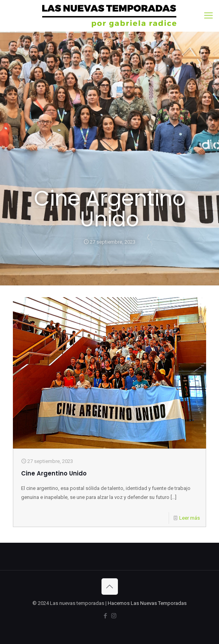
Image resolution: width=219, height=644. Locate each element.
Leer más (190, 518)
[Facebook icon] (106, 616)
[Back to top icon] (110, 587)
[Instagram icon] (114, 616)
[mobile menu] (208, 16)
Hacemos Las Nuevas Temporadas (147, 603)
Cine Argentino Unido (54, 473)
